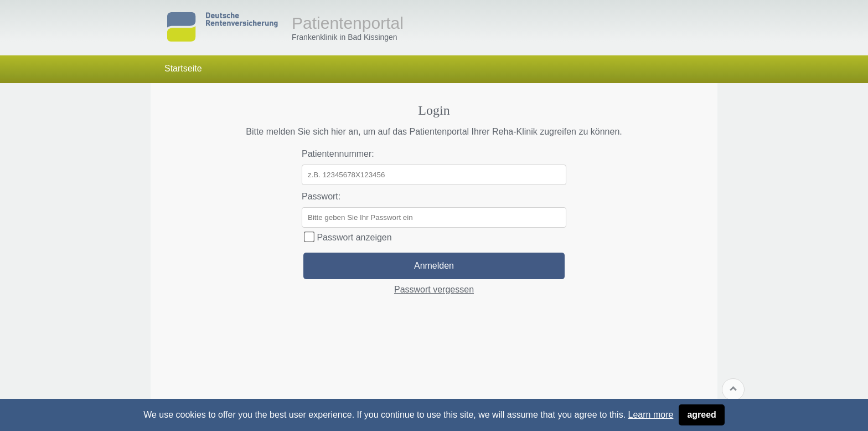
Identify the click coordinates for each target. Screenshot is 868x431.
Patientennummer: (338, 154)
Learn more (651, 415)
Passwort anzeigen (348, 237)
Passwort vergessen (434, 289)
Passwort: (321, 196)
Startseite (183, 68)
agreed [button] (701, 415)
